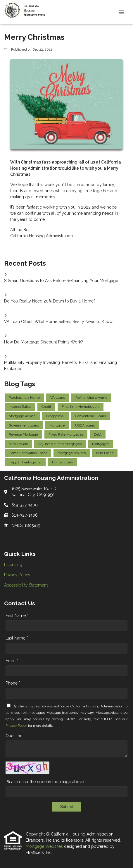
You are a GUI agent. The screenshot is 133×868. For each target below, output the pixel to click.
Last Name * (17, 638)
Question (14, 736)
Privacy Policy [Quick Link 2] (17, 575)
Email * (12, 661)
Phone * (13, 683)
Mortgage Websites (45, 846)
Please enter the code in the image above (45, 782)
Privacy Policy (16, 726)
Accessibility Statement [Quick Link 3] (26, 585)
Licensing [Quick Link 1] (13, 565)
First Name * (17, 616)
